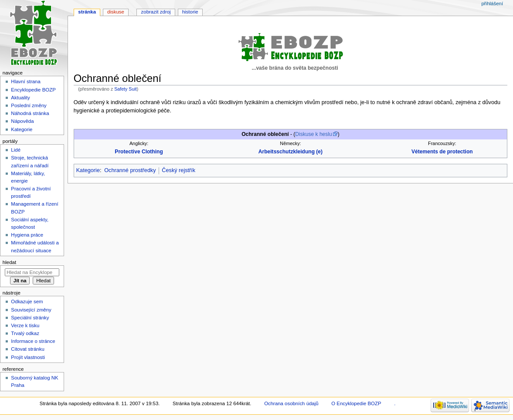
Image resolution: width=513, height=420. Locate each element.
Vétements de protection (442, 152)
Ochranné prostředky (130, 170)
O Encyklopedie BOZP (356, 403)
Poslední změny (29, 105)
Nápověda (22, 121)
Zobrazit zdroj (156, 12)
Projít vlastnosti (28, 357)
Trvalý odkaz (25, 333)
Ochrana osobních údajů (291, 403)
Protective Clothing (139, 152)
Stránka (87, 12)
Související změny (31, 310)
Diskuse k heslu (313, 134)
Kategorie (88, 170)
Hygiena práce (27, 235)
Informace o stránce (33, 341)
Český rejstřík (178, 170)
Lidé (16, 150)
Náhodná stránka (30, 113)
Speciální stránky (30, 318)
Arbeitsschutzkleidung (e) (290, 152)
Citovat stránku (27, 349)
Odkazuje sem (27, 301)
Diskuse (116, 12)
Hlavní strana (25, 81)
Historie (190, 12)
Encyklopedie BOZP (33, 90)
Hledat (9, 262)
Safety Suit (126, 89)
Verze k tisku (25, 325)
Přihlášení (492, 3)
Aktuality (20, 98)
